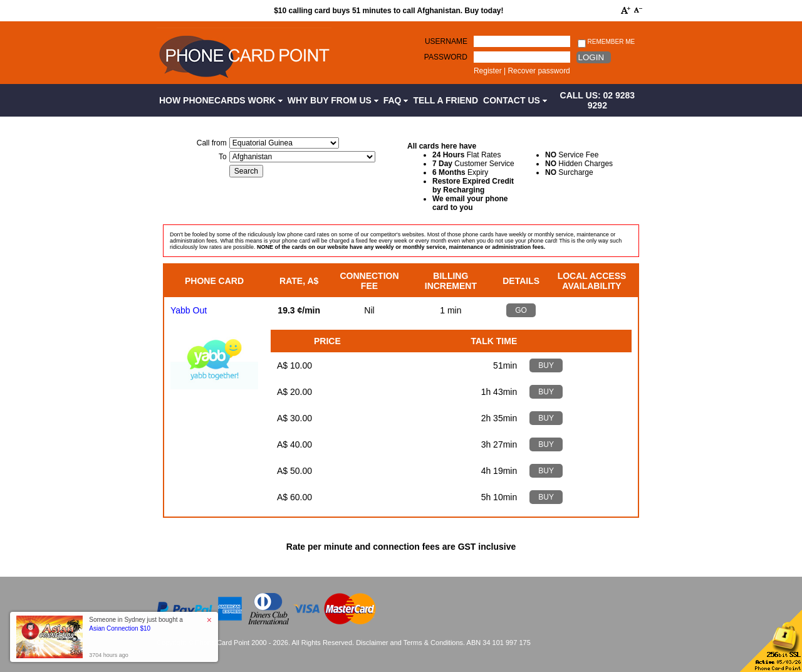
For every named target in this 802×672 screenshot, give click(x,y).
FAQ (396, 100)
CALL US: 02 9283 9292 (598, 100)
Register (488, 71)
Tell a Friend (445, 100)
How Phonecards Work (221, 100)
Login (591, 57)
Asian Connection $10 (120, 628)
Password (446, 57)
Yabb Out (189, 310)
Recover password (539, 71)
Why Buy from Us (333, 100)
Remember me (606, 42)
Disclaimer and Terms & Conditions (409, 643)
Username (446, 41)
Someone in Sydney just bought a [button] (136, 624)
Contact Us (515, 100)
